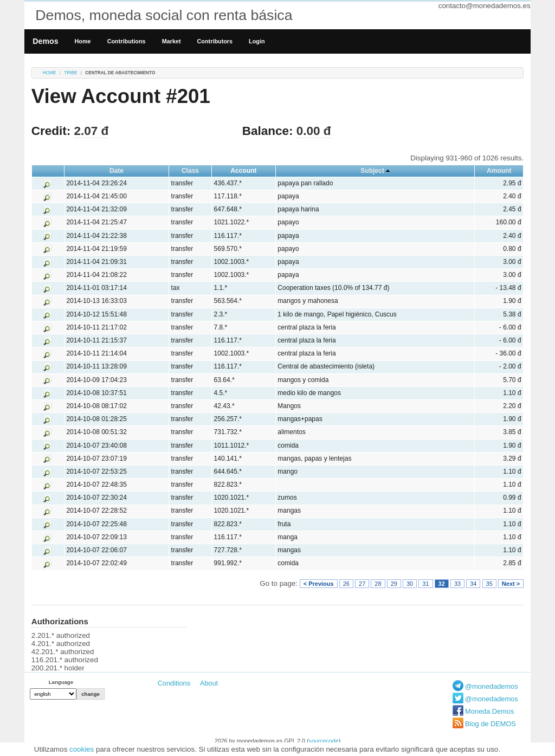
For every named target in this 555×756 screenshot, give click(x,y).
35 (489, 584)
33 (457, 584)
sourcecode (324, 741)
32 (442, 584)
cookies (82, 749)
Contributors (215, 41)
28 (378, 584)
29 (394, 584)
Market (172, 41)
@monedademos (492, 686)
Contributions (127, 41)
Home (83, 41)
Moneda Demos (489, 711)
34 (473, 584)
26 (346, 584)
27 (362, 584)
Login (257, 41)
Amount (499, 171)
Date (117, 171)
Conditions (174, 683)
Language (61, 682)
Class (190, 171)
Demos (45, 41)
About (209, 683)
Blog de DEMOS (491, 724)
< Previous (319, 584)
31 (425, 584)
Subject (372, 171)
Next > (511, 584)
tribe (70, 73)
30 (410, 584)
